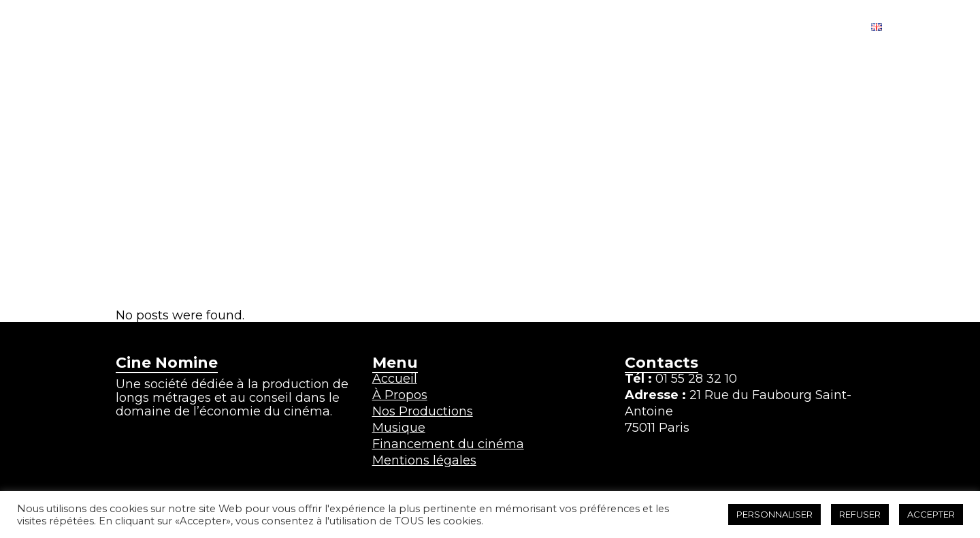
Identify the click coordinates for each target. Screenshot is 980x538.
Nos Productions (423, 411)
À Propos (400, 395)
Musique (399, 428)
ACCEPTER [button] (931, 514)
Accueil (395, 379)
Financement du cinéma (448, 444)
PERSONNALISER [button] (774, 514)
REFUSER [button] (860, 514)
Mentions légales (424, 460)
